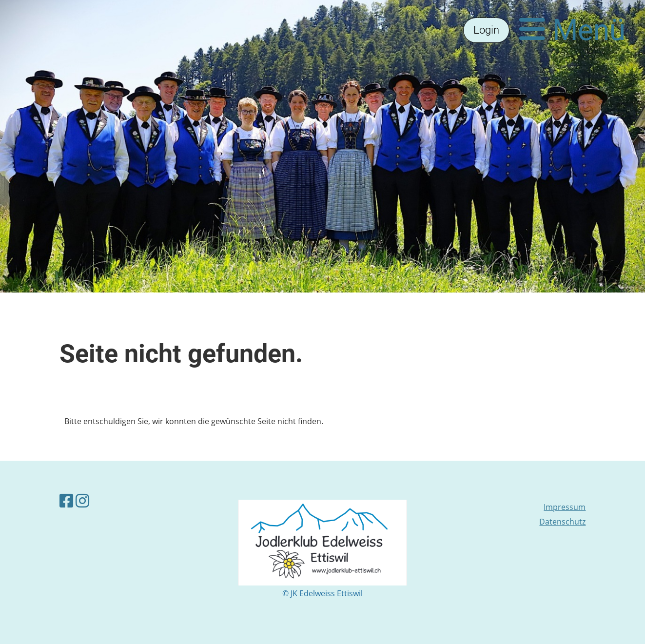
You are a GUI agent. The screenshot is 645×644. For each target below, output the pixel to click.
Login (486, 30)
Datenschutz (562, 522)
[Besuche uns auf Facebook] (66, 500)
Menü (572, 30)
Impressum (565, 507)
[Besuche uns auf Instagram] (82, 500)
